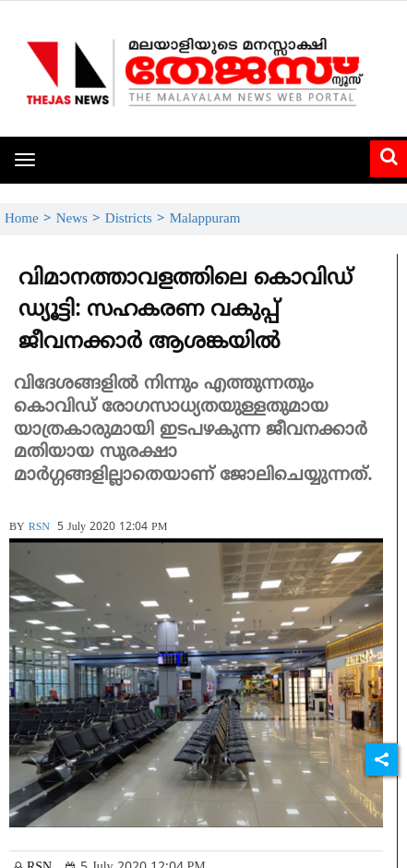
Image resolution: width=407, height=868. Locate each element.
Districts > (138, 219)
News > (81, 219)
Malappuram (205, 219)
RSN (39, 528)
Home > (30, 219)
